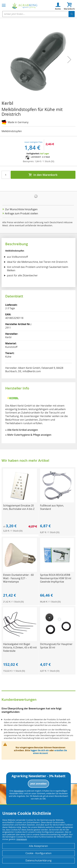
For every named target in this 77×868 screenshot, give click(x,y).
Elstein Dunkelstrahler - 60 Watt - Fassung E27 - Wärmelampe (18, 578)
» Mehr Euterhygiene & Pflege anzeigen (28, 435)
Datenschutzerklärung (38, 860)
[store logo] (25, 6)
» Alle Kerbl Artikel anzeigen (22, 430)
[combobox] (38, 14)
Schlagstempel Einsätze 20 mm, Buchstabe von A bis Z (19, 507)
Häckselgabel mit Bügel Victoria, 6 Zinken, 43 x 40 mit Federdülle (20, 647)
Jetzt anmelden (38, 784)
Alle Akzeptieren (38, 846)
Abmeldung (19, 791)
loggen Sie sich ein (40, 750)
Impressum (22, 839)
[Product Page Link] (20, 502)
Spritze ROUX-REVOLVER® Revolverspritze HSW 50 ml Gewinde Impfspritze (56, 578)
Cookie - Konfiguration (38, 853)
